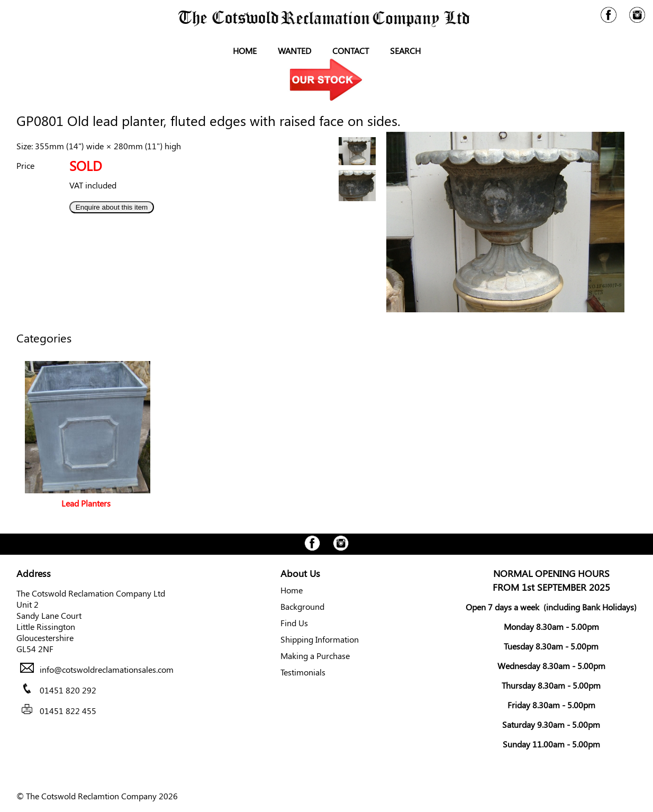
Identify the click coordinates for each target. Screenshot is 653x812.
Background (302, 606)
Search (405, 51)
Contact (351, 51)
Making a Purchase (315, 656)
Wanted (294, 51)
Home (245, 51)
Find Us (294, 623)
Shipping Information (320, 639)
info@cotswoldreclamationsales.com (107, 669)
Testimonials (303, 672)
